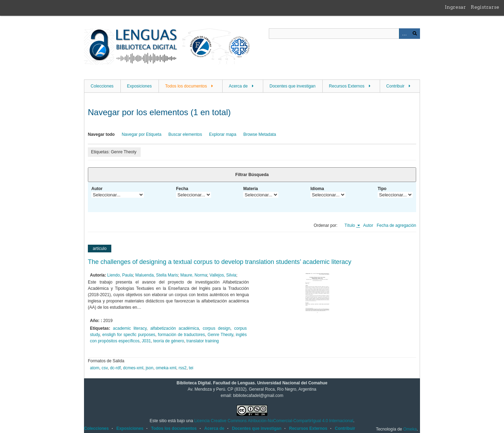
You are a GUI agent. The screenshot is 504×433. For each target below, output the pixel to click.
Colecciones (102, 86)
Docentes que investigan (292, 86)
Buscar (415, 34)
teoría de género (169, 341)
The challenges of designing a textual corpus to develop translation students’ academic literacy (220, 262)
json (149, 368)
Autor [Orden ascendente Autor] (368, 225)
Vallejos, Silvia (223, 275)
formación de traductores (181, 335)
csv (104, 368)
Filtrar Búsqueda (252, 175)
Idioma (317, 189)
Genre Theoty (220, 335)
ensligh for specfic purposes (129, 335)
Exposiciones (139, 86)
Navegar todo (101, 134)
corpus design (216, 328)
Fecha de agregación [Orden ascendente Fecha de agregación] (396, 225)
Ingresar (455, 7)
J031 (146, 341)
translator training (203, 341)
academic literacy (130, 328)
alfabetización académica (174, 328)
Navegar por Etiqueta (142, 134)
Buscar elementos (185, 134)
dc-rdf (115, 368)
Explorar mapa (223, 134)
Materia (251, 189)
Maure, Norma (194, 275)
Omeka (410, 429)
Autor (97, 189)
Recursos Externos (347, 86)
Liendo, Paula (120, 275)
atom (95, 368)
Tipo (382, 189)
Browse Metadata (260, 134)
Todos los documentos (186, 86)
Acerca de (238, 86)
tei (191, 368)
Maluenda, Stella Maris (156, 275)
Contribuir (395, 86)
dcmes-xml (133, 368)
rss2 (183, 368)
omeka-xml (166, 368)
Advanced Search (404, 34)
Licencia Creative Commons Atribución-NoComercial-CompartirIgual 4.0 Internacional (274, 421)
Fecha (182, 189)
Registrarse (485, 7)
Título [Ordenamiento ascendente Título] (350, 225)
